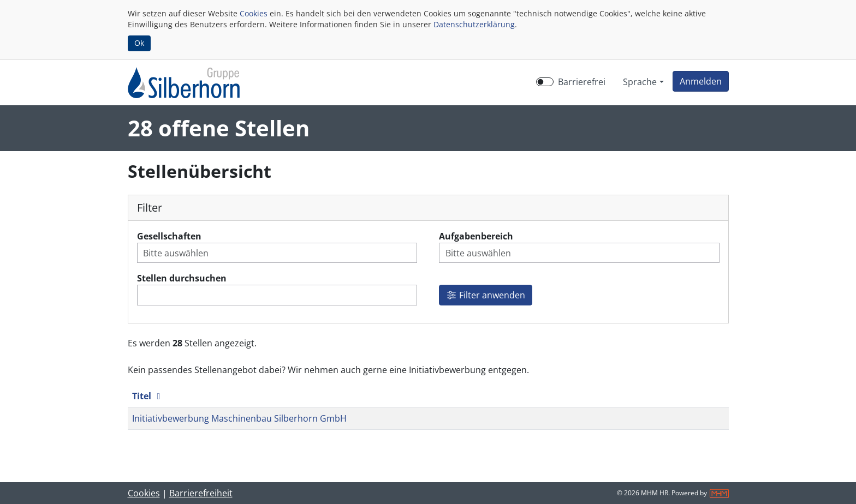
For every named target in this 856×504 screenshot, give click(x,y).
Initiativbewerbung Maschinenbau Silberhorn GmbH (239, 418)
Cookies (254, 13)
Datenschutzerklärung (474, 24)
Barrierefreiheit (201, 493)
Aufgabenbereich (476, 236)
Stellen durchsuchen (182, 278)
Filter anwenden (486, 295)
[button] (701, 81)
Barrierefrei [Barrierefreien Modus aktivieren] (582, 82)
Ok (139, 43)
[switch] (545, 82)
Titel (148, 396)
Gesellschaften (169, 236)
